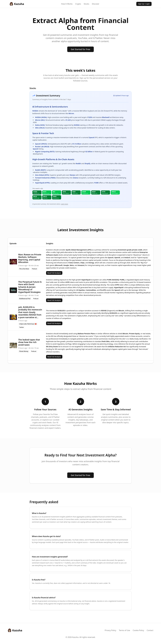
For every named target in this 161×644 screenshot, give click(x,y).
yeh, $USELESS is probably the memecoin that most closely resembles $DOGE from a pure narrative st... (30, 312)
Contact (150, 630)
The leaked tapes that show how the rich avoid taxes (29, 342)
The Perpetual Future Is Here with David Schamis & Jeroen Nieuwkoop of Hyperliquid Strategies (30, 287)
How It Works (67, 4)
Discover (96, 4)
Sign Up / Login (144, 4)
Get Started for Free (81, 49)
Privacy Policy (110, 630)
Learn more (64, 204)
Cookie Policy (138, 630)
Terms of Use (124, 630)
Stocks (86, 4)
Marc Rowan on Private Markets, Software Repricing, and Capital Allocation (30, 258)
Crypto (78, 4)
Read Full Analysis (54, 273)
